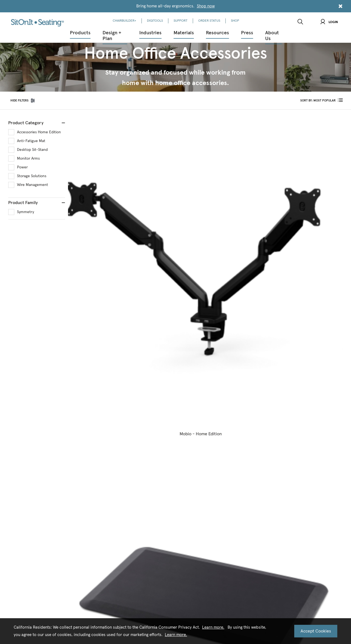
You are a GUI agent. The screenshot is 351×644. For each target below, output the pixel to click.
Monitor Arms (28, 159)
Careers (203, 418)
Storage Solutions (32, 176)
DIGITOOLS (155, 21)
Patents (203, 457)
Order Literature (133, 434)
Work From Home (57, 441)
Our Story (205, 411)
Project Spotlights (173, 426)
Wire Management (32, 185)
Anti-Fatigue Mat (31, 141)
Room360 (51, 411)
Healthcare (52, 426)
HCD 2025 (89, 441)
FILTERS (19, 101)
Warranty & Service (250, 418)
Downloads (129, 411)
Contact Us (244, 411)
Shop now (206, 6)
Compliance (207, 434)
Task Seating (168, 488)
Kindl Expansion (171, 480)
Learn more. (213, 627)
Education (51, 434)
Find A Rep (244, 441)
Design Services (55, 449)
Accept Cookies (316, 631)
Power (22, 167)
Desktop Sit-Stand (32, 150)
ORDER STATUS (209, 21)
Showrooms (207, 464)
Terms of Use (183, 571)
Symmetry (26, 212)
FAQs (240, 449)
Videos (126, 426)
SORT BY (318, 101)
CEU (124, 441)
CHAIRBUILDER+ (124, 21)
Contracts (128, 418)
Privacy (159, 571)
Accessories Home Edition (39, 132)
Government (92, 418)
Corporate (52, 418)
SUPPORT (181, 21)
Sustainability (208, 426)
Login (329, 22)
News (163, 418)
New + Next (168, 411)
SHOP (235, 21)
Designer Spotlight (173, 472)
